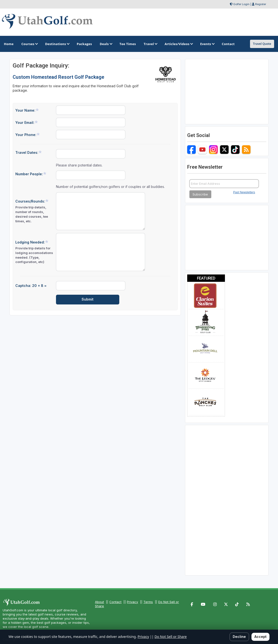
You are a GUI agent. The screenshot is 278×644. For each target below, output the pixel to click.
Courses (29, 44)
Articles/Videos (178, 44)
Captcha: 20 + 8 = (31, 286)
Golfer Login (241, 4)
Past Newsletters (244, 192)
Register (261, 4)
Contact (115, 602)
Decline (239, 637)
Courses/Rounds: (34, 211)
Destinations (57, 44)
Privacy (132, 602)
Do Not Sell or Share (171, 637)
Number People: (31, 174)
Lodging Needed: (34, 252)
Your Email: (27, 122)
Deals (106, 44)
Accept (260, 637)
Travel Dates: (29, 152)
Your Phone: (28, 135)
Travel (150, 44)
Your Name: (27, 110)
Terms (148, 602)
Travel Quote (262, 44)
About (99, 602)
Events (207, 44)
